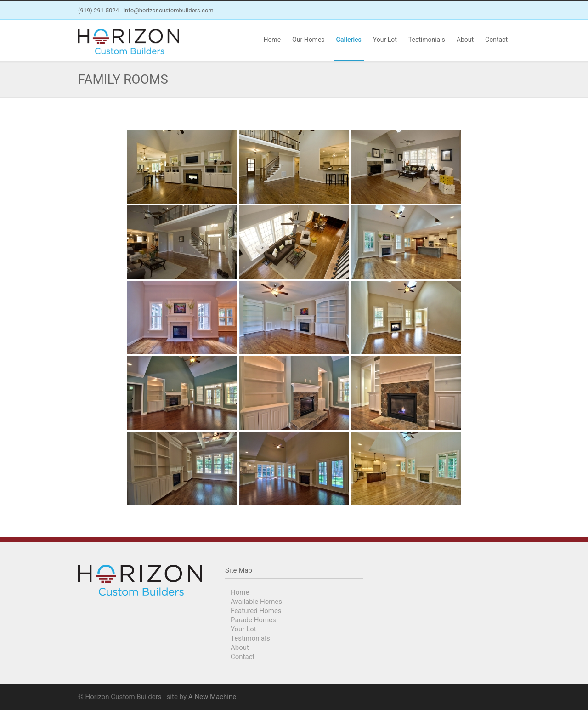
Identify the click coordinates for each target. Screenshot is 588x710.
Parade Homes (253, 620)
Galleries (349, 40)
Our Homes (308, 40)
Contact (496, 40)
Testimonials (427, 40)
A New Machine (212, 697)
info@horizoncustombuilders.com (169, 10)
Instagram (501, 11)
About (465, 40)
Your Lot (385, 40)
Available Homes (256, 602)
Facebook (482, 11)
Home (272, 40)
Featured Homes (256, 611)
